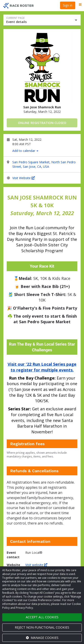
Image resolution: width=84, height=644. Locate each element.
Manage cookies (42, 638)
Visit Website (24, 178)
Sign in (68, 5)
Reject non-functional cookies (42, 627)
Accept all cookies (42, 617)
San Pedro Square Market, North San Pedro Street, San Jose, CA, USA (44, 164)
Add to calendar (25, 151)
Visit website (36, 565)
